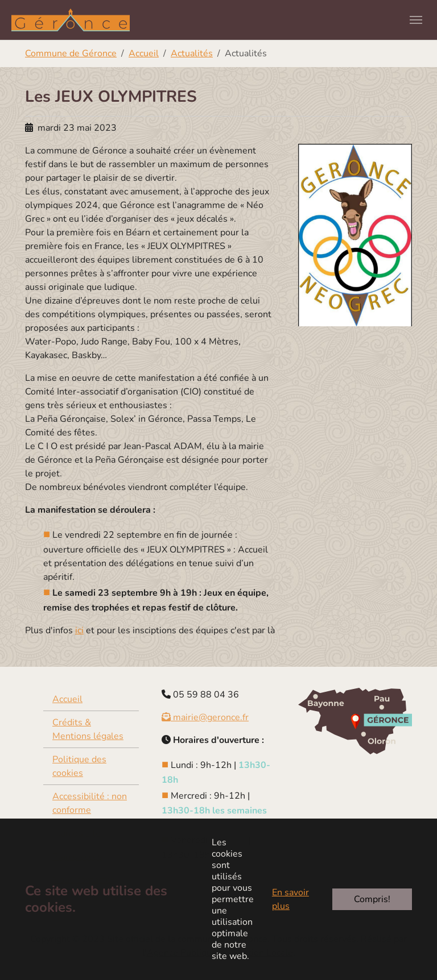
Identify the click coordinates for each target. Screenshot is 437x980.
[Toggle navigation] (416, 20)
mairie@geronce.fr (205, 717)
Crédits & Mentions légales (88, 729)
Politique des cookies (79, 766)
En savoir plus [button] (290, 899)
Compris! (372, 899)
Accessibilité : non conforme (90, 803)
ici (79, 630)
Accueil (67, 699)
